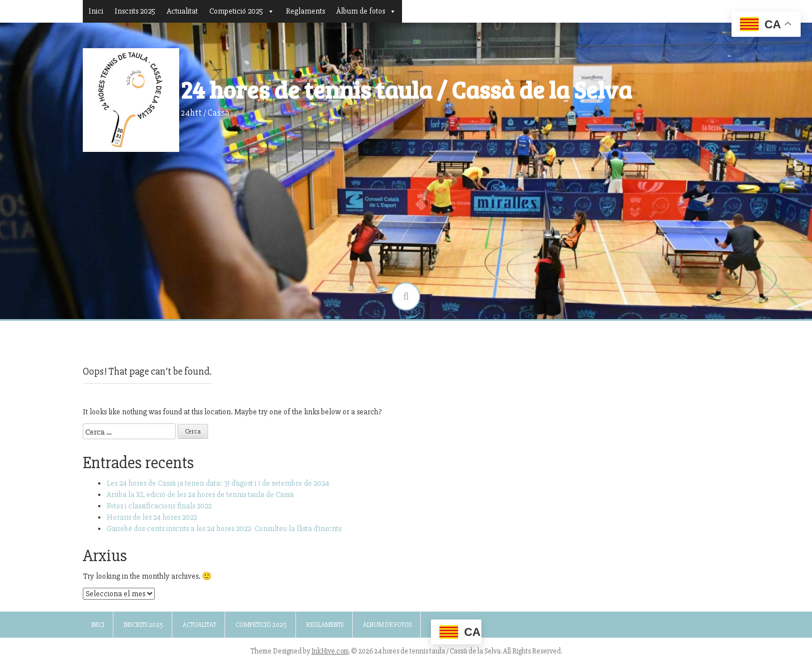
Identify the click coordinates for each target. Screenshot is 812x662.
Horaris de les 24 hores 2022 (152, 517)
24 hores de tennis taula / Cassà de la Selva (406, 89)
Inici (96, 11)
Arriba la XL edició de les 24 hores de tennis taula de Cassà (200, 495)
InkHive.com (330, 651)
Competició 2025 (242, 11)
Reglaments (305, 11)
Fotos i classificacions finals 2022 (159, 506)
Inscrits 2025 (135, 11)
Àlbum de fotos (366, 11)
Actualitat (182, 11)
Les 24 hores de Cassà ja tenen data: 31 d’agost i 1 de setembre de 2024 (218, 483)
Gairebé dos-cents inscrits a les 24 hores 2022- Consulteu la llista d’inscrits (224, 529)
